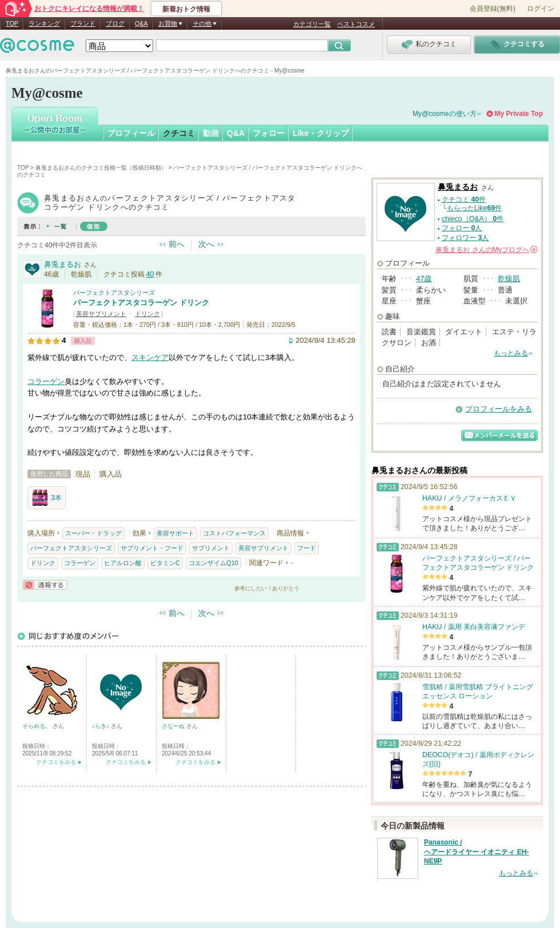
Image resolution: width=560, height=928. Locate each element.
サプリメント (211, 548)
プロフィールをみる (499, 409)
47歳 (424, 279)
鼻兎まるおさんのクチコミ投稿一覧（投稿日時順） (101, 168)
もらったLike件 (474, 208)
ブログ (115, 23)
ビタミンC (165, 563)
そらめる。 (37, 726)
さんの (487, 250)
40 (150, 274)
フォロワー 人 (465, 238)
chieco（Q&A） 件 (473, 219)
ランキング (44, 23)
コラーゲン (46, 381)
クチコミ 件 (464, 199)
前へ (177, 244)
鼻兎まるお (63, 264)
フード (307, 548)
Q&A (141, 23)
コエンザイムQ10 (213, 563)
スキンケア (150, 357)
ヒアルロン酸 (123, 563)
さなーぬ (174, 726)
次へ (206, 244)
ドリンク (147, 314)
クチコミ (179, 133)
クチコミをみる (56, 762)
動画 (211, 133)
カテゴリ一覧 (312, 24)
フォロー (269, 133)
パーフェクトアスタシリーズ (114, 293)
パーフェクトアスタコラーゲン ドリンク (141, 303)
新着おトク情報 (186, 9)
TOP (12, 23)
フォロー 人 (462, 228)
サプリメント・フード (152, 548)
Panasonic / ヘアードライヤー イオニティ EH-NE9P (476, 852)
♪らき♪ (101, 726)
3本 (47, 498)
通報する (45, 585)
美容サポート (175, 533)
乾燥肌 (509, 279)
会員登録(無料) (493, 9)
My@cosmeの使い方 (445, 114)
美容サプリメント (101, 314)
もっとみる (511, 353)
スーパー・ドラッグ (93, 533)
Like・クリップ (321, 133)
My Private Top (519, 114)
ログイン (541, 9)
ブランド (83, 23)
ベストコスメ (356, 24)
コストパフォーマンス (234, 533)
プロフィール (131, 133)
